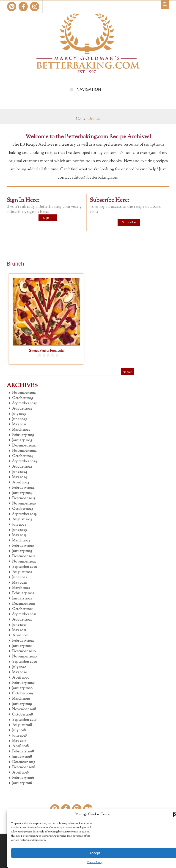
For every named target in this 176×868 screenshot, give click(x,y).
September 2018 (24, 720)
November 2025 (24, 393)
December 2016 (24, 767)
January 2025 (22, 440)
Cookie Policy (95, 862)
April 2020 (21, 678)
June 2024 (20, 472)
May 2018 (19, 741)
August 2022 (22, 572)
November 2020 (24, 657)
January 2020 (22, 688)
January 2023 (22, 551)
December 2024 (24, 446)
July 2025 (19, 414)
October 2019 (22, 694)
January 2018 (22, 757)
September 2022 (24, 567)
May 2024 (19, 477)
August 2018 (22, 725)
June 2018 (19, 736)
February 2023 (23, 546)
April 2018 (20, 746)
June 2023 (19, 530)
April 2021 (20, 636)
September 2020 (25, 662)
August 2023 (22, 520)
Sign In (48, 218)
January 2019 (22, 704)
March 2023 (21, 541)
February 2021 (23, 641)
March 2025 (21, 430)
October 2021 (22, 609)
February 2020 (23, 683)
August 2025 (22, 409)
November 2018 (24, 709)
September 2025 (24, 403)
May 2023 (19, 535)
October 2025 (22, 398)
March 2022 (21, 588)
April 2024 (21, 483)
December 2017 (24, 762)
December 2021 (23, 604)
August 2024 (22, 467)
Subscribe (129, 222)
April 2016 (20, 773)
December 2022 (24, 556)
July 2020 (19, 667)
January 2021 (22, 646)
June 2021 (19, 625)
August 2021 (22, 620)
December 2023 (24, 498)
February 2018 (23, 752)
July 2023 (19, 525)
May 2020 (20, 672)
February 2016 (23, 778)
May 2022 (19, 583)
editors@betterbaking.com (95, 178)
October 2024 (23, 456)
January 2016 (22, 783)
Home (80, 119)
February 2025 (23, 435)
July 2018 (19, 731)
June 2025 (19, 419)
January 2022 (22, 599)
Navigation (89, 89)
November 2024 (24, 451)
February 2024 (23, 488)
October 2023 (23, 509)
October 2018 (22, 715)
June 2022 (19, 578)
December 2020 (24, 651)
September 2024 (25, 462)
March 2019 (21, 699)
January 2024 (22, 493)
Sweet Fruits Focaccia (46, 351)
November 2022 (24, 562)
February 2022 (23, 593)
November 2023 (24, 504)
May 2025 (19, 425)
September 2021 (24, 614)
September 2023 (24, 514)
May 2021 (19, 630)
